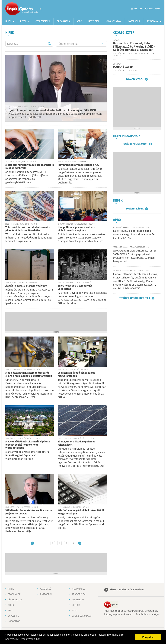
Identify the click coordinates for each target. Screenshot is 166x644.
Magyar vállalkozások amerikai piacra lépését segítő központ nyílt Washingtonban (28, 445)
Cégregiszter (43, 21)
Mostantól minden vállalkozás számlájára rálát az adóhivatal (30, 167)
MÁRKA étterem (123, 67)
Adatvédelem (79, 594)
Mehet (49, 44)
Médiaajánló (79, 589)
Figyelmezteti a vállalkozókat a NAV (78, 165)
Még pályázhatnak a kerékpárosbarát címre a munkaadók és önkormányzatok (29, 374)
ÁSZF (74, 611)
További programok (135, 144)
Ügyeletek (94, 21)
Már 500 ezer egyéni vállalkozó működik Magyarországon (81, 512)
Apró (79, 21)
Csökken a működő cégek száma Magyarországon (77, 374)
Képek (23, 21)
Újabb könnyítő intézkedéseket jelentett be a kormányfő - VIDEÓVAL (53, 110)
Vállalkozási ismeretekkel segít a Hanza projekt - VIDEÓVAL (29, 512)
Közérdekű (134, 21)
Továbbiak (152, 21)
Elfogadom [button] (148, 637)
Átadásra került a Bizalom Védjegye (26, 286)
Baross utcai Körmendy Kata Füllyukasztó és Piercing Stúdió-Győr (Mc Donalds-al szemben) (134, 47)
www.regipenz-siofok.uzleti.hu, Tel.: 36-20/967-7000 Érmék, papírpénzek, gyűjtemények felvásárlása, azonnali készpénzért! (135, 256)
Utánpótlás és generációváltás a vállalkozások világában (77, 229)
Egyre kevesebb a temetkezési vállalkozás (76, 287)
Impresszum (78, 600)
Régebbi (80, 543)
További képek (135, 209)
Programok (63, 21)
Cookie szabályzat (82, 616)
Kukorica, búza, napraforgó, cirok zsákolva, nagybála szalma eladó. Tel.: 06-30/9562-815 (135, 235)
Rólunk (76, 605)
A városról (46, 594)
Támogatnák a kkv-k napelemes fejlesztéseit (77, 443)
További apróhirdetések (135, 298)
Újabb (32, 543)
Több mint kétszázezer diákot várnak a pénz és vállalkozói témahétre (28, 229)
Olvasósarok (114, 21)
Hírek (8, 21)
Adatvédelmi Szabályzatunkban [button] (23, 639)
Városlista (40, 9)
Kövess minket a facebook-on (127, 590)
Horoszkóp (14, 621)
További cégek (135, 79)
